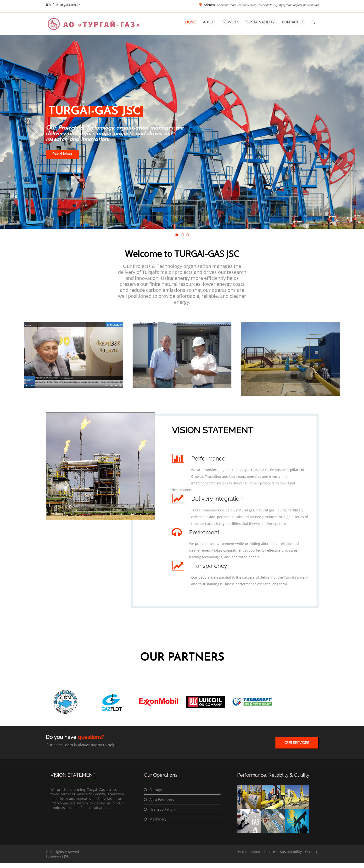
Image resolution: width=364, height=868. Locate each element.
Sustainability (291, 852)
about (209, 22)
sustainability (260, 22)
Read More (62, 154)
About (255, 852)
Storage (156, 790)
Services (270, 852)
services (231, 22)
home (190, 22)
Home (243, 852)
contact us (293, 22)
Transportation (162, 809)
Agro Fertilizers (162, 799)
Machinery (158, 819)
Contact (311, 852)
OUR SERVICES (297, 743)
